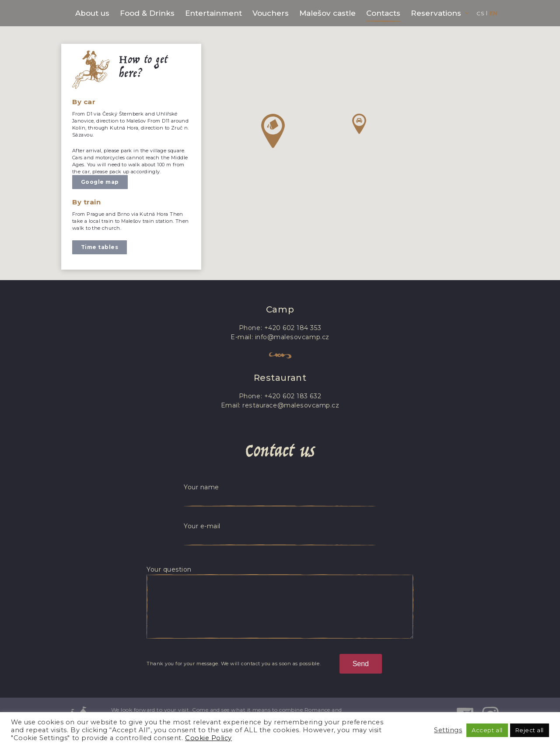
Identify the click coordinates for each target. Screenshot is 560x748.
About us (92, 13)
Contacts (383, 13)
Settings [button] (448, 730)
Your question (169, 569)
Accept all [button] (487, 730)
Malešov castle (327, 13)
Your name (201, 487)
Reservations (436, 13)
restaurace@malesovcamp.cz (291, 405)
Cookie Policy (208, 738)
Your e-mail (202, 526)
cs (480, 13)
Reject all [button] (530, 730)
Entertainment (213, 13)
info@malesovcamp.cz (292, 337)
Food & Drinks (147, 13)
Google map (100, 182)
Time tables (100, 247)
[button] (273, 131)
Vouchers (271, 13)
